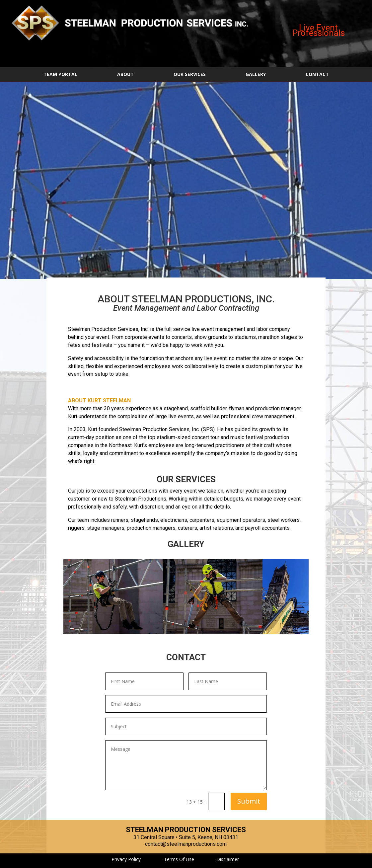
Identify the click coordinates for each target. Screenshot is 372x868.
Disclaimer (228, 859)
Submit (249, 801)
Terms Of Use (179, 859)
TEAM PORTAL (60, 75)
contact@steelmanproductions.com (186, 844)
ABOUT (125, 75)
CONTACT (317, 75)
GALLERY (256, 75)
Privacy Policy (126, 859)
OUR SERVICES (190, 75)
